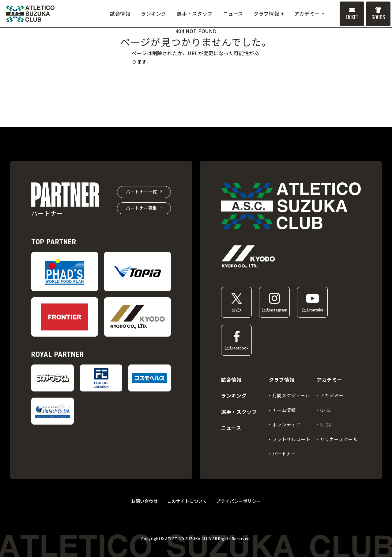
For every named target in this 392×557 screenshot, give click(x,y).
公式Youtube (312, 310)
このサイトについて (187, 501)
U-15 (326, 410)
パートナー (284, 454)
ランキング (234, 395)
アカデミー (332, 395)
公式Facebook (237, 348)
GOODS (378, 17)
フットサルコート (291, 439)
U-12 (326, 424)
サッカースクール (339, 439)
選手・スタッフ (239, 412)
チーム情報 (284, 410)
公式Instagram (274, 310)
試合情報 (231, 380)
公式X (237, 310)
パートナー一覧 (141, 192)
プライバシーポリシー (239, 501)
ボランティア (286, 424)
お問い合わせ (144, 501)
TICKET (352, 17)
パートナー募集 (141, 208)
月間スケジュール (291, 395)
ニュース (231, 428)
